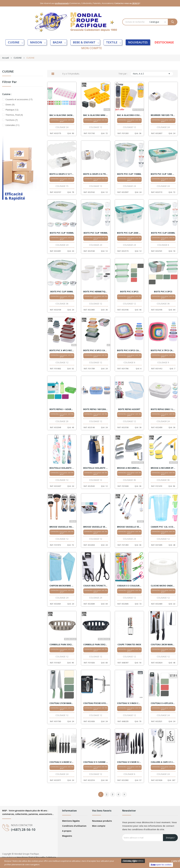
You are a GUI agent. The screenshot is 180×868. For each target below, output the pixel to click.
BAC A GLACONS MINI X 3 (96, 115)
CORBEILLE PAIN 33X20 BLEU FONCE (96, 645)
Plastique (12, 110)
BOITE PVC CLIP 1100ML (129, 174)
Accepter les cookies (161, 865)
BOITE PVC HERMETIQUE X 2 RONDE (96, 292)
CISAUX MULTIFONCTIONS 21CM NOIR (96, 586)
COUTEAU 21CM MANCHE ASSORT (62, 703)
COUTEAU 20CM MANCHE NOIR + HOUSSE (163, 645)
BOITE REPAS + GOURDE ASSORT (62, 409)
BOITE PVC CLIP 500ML (62, 292)
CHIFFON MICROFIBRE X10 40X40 (62, 586)
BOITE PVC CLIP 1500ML (62, 233)
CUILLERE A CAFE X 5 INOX (163, 762)
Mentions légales (71, 821)
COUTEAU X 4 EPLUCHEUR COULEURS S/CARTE (163, 703)
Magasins (67, 836)
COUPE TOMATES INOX (129, 645)
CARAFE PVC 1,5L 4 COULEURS (163, 527)
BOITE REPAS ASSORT (129, 409)
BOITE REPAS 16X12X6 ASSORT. (96, 409)
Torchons (12, 120)
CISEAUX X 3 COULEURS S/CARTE (129, 586)
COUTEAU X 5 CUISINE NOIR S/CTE (96, 762)
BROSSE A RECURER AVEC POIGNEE (129, 468)
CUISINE (8, 72)
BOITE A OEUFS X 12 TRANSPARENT (62, 174)
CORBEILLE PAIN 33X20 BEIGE (62, 645)
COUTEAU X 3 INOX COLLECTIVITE (129, 703)
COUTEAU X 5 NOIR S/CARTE (129, 762)
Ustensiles (12, 125)
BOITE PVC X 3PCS (129, 292)
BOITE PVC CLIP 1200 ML (163, 174)
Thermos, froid (14, 115)
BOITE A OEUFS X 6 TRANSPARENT (96, 174)
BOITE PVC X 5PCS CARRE (96, 350)
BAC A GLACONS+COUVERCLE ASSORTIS (129, 115)
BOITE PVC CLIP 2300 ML (129, 233)
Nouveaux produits (102, 821)
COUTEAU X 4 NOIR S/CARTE (62, 762)
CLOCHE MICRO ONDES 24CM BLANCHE (163, 586)
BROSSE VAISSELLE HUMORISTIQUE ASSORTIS (62, 527)
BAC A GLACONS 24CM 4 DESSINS (62, 115)
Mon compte (99, 826)
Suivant (124, 794)
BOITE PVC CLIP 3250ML (163, 233)
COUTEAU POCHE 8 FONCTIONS (96, 703)
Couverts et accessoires (19, 99)
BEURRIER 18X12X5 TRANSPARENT (163, 115)
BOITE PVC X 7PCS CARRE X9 (163, 350)
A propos (67, 831)
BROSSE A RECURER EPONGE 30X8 (163, 468)
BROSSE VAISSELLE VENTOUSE (96, 527)
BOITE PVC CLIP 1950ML (96, 233)
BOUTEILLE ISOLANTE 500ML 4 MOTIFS (62, 468)
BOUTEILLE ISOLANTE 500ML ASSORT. (96, 468)
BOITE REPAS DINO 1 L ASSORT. (163, 409)
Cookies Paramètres (133, 861)
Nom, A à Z (152, 74)
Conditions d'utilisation (74, 826)
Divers (10, 105)
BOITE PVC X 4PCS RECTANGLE (62, 350)
